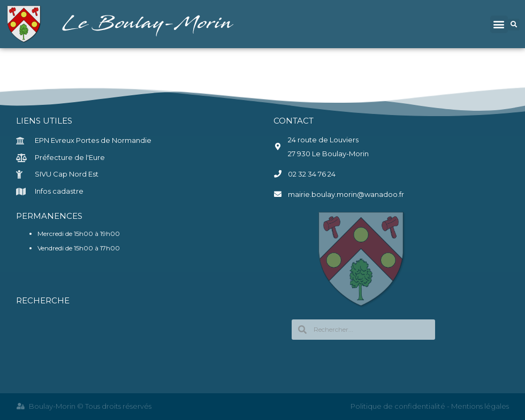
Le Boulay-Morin (149, 24)
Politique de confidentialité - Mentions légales (430, 406)
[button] (499, 24)
